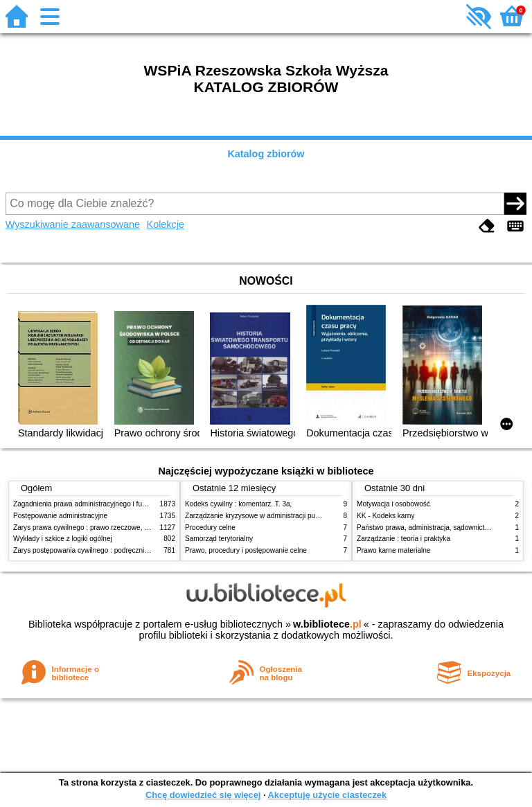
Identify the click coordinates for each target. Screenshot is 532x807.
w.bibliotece (327, 624)
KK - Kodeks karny (385, 516)
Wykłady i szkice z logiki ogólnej (63, 539)
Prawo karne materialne (393, 550)
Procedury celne (210, 527)
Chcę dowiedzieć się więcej (203, 795)
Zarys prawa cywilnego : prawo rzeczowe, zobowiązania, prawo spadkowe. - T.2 (137, 527)
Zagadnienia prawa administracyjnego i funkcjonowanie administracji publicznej (136, 504)
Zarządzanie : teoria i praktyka (404, 539)
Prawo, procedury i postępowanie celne (246, 550)
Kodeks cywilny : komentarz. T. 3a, (238, 504)
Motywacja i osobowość (393, 504)
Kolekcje (166, 224)
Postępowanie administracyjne (60, 516)
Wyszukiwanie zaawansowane (73, 224)
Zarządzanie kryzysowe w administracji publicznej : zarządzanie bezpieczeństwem (312, 516)
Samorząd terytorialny (219, 539)
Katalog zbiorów (266, 154)
